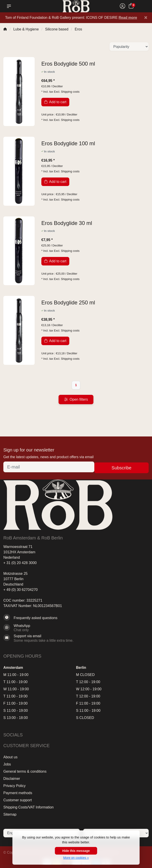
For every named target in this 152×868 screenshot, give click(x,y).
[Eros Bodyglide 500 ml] (95, 64)
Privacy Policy (15, 786)
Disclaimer (12, 779)
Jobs (7, 764)
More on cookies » (76, 858)
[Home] (5, 29)
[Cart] (131, 7)
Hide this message (76, 851)
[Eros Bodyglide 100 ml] (95, 144)
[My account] (122, 7)
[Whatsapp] (76, 628)
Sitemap (10, 814)
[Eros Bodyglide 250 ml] (95, 303)
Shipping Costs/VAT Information (28, 807)
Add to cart (55, 102)
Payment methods (18, 793)
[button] (10, 6)
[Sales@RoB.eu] (76, 638)
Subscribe (121, 468)
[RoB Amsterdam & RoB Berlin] (76, 6)
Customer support (18, 800)
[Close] (146, 17)
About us (10, 757)
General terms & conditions (25, 771)
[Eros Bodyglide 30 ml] (95, 223)
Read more (128, 18)
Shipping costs (70, 92)
